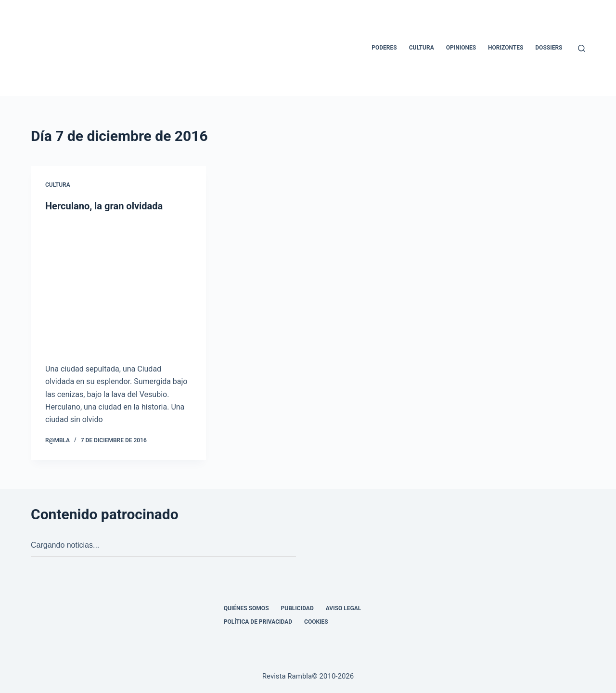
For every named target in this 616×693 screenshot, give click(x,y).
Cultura (422, 48)
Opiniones (461, 48)
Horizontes (506, 48)
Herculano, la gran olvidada (104, 206)
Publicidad (297, 608)
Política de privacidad (258, 622)
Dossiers (549, 48)
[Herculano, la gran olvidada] (118, 288)
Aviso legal (344, 608)
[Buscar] (582, 48)
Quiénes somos (246, 608)
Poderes (384, 48)
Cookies (316, 622)
